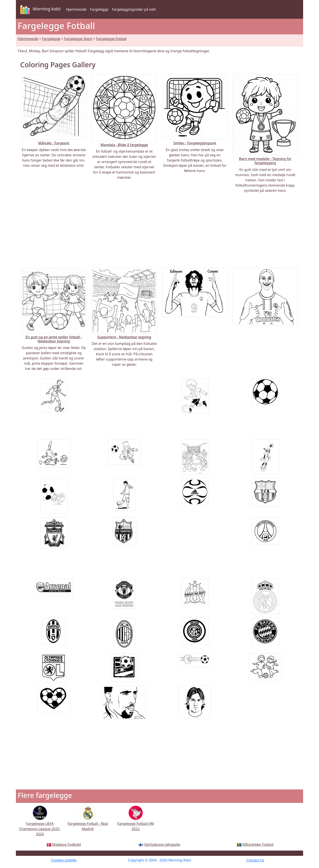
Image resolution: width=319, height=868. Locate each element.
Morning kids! (40, 9)
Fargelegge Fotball (111, 39)
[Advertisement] (159, 231)
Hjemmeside (76, 9)
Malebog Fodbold (66, 844)
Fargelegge (99, 9)
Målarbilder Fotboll (258, 844)
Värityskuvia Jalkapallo (162, 844)
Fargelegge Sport (78, 39)
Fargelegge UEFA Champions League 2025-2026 (40, 823)
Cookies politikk (64, 860)
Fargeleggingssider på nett (134, 9)
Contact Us (255, 860)
